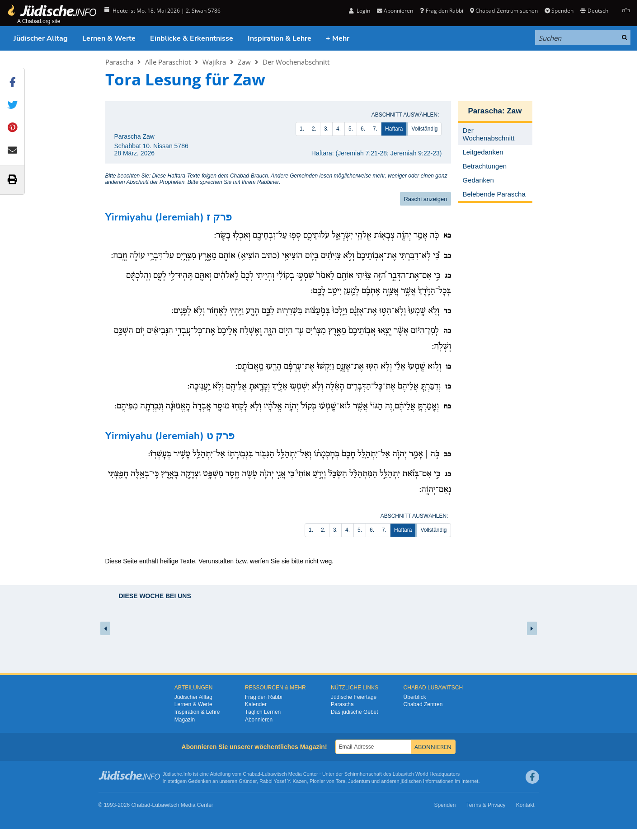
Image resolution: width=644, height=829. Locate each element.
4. (338, 129)
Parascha (119, 62)
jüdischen (411, 781)
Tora (341, 781)
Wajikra (214, 62)
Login (360, 11)
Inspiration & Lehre (280, 38)
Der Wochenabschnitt (296, 62)
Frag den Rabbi (441, 11)
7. (375, 129)
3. (326, 129)
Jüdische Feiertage (354, 697)
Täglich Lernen (263, 712)
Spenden (559, 11)
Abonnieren (395, 11)
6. (363, 129)
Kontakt (525, 805)
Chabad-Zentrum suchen (504, 11)
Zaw (244, 62)
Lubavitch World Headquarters (426, 774)
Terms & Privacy (486, 805)
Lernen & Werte (109, 38)
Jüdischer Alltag (41, 38)
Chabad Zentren (423, 704)
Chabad (251, 774)
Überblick (415, 697)
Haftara (394, 129)
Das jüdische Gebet (355, 712)
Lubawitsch (275, 774)
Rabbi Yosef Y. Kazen (283, 781)
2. (314, 129)
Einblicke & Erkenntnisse (192, 38)
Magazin (185, 720)
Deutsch (594, 11)
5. (351, 129)
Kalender (256, 704)
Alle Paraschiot (168, 62)
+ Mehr (338, 38)
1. (302, 129)
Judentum (359, 781)
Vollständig (424, 129)
